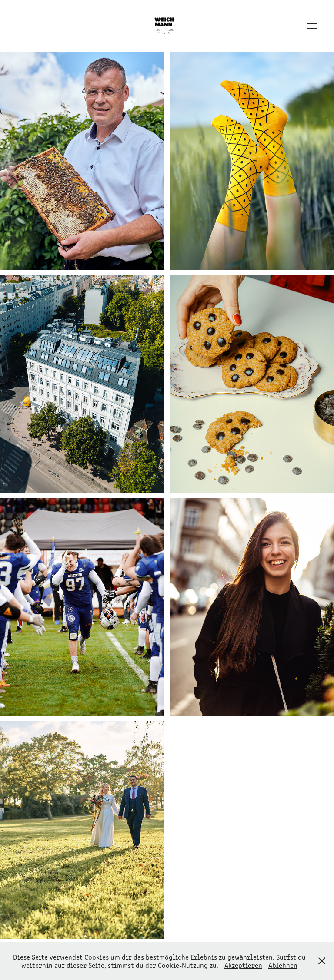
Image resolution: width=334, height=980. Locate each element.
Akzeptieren (243, 965)
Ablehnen (283, 965)
